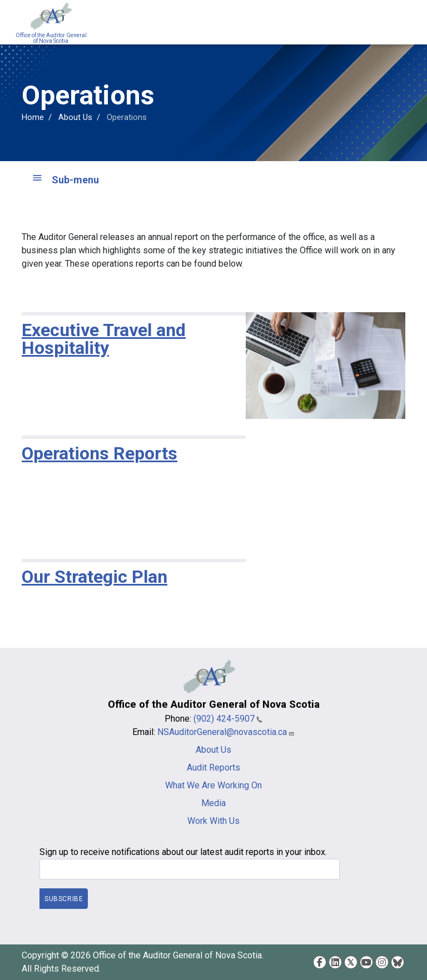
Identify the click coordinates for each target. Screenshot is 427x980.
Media (213, 803)
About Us (75, 117)
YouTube (366, 962)
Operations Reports (100, 453)
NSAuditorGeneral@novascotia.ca (226, 732)
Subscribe (64, 898)
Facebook (320, 962)
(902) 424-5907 (228, 719)
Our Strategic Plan (95, 577)
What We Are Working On (213, 785)
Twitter (351, 962)
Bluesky (398, 962)
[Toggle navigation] (405, 22)
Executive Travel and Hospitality (104, 339)
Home (33, 117)
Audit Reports (213, 767)
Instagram (382, 962)
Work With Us (213, 821)
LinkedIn (335, 962)
